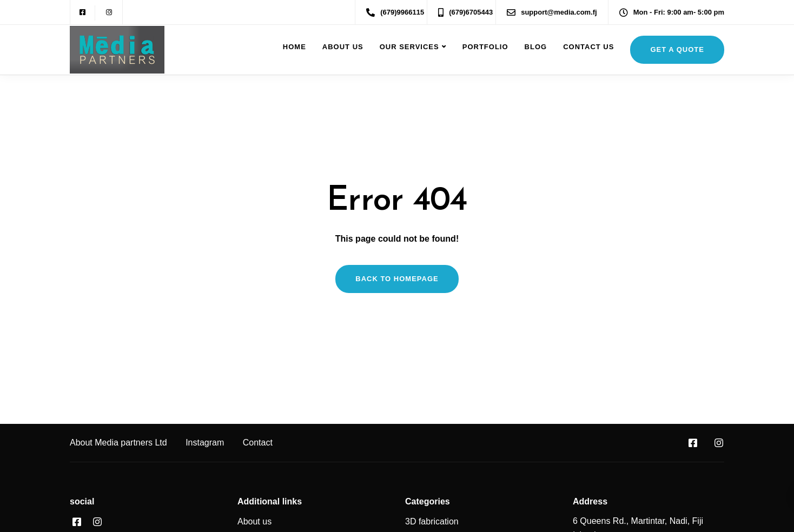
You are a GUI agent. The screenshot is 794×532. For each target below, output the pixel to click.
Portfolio (485, 47)
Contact (258, 443)
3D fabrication (432, 521)
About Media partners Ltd (118, 443)
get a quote (677, 49)
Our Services (409, 47)
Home (295, 47)
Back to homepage (397, 279)
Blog (536, 47)
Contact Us (588, 47)
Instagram (205, 443)
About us (343, 47)
